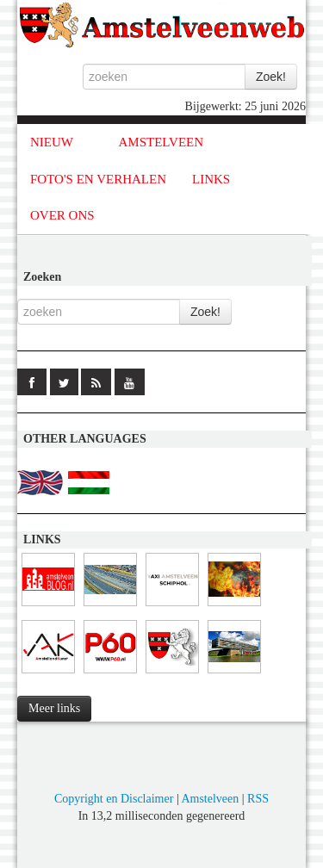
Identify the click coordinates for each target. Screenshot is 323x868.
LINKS (211, 179)
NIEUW (52, 142)
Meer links (54, 708)
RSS (258, 799)
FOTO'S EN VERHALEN (98, 179)
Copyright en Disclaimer (114, 799)
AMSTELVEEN (161, 142)
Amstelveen (210, 799)
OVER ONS (62, 215)
